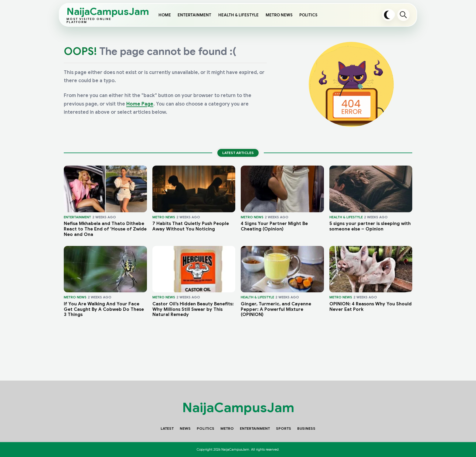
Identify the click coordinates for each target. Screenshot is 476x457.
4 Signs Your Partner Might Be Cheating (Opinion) (274, 226)
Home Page (140, 104)
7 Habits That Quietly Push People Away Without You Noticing (191, 226)
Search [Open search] (403, 15)
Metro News (279, 15)
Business (306, 428)
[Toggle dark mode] (388, 15)
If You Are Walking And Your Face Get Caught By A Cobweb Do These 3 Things (104, 309)
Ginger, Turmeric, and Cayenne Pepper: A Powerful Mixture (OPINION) (276, 309)
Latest (167, 428)
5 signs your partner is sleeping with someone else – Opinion (370, 226)
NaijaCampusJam (95, 15)
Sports (284, 428)
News (185, 428)
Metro (227, 428)
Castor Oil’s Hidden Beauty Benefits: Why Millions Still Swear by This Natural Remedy (193, 309)
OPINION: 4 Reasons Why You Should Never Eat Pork (371, 307)
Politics (308, 15)
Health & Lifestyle (238, 15)
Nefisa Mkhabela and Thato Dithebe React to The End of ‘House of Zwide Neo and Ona (105, 229)
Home (165, 15)
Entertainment (194, 15)
